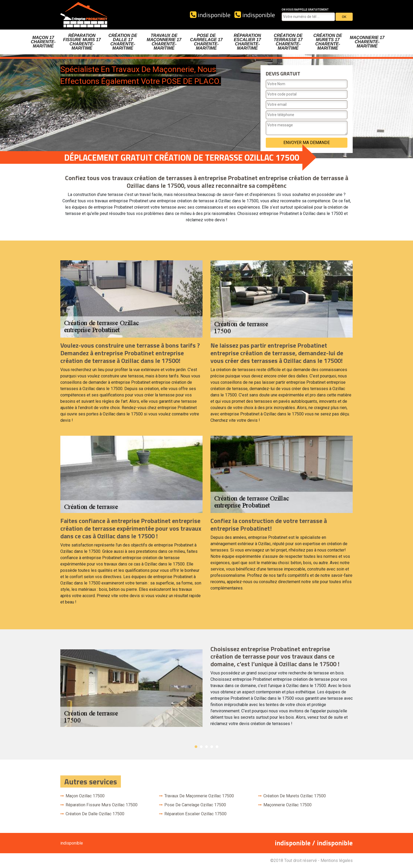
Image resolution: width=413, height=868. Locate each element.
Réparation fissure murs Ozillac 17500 (102, 805)
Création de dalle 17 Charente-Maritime (123, 42)
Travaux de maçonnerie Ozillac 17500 (199, 796)
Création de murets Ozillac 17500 (295, 796)
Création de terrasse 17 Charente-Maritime (288, 42)
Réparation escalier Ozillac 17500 (195, 814)
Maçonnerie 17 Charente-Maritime (367, 42)
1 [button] (196, 747)
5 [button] (217, 747)
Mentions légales (337, 860)
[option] (206, 688)
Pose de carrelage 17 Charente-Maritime (206, 42)
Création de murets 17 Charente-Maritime (328, 42)
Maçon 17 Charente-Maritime (43, 42)
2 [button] (201, 747)
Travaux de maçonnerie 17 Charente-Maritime (164, 42)
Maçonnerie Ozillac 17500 (287, 805)
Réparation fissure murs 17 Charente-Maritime (82, 42)
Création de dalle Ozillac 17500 (95, 814)
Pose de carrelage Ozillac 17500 (195, 805)
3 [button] (206, 747)
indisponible (210, 15)
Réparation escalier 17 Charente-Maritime (247, 42)
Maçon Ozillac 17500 (85, 796)
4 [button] (212, 747)
